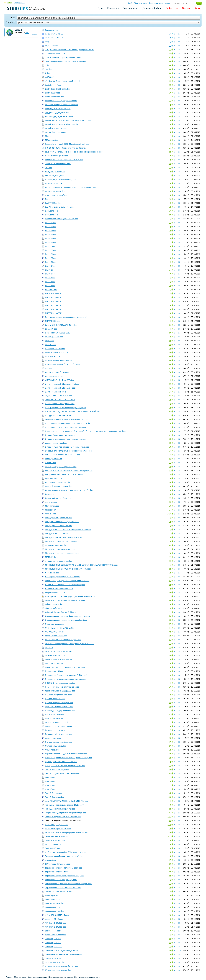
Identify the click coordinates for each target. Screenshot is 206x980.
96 (170, 61)
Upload (18, 30)
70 (170, 636)
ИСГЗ (27, 33)
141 (169, 817)
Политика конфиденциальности (87, 977)
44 (170, 943)
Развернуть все (52, 30)
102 (169, 412)
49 (170, 89)
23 (170, 77)
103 (169, 797)
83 (170, 69)
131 (169, 714)
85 (170, 770)
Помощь (9, 977)
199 (169, 360)
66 (170, 85)
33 (170, 600)
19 (170, 93)
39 (170, 353)
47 (170, 471)
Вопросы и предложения (160, 3)
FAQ (130, 3)
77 (170, 50)
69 (170, 73)
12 (170, 207)
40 (170, 655)
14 (170, 34)
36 (170, 345)
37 (170, 624)
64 (170, 773)
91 (170, 57)
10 (170, 231)
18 (170, 667)
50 (170, 616)
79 (170, 754)
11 (170, 168)
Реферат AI (172, 8)
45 (170, 628)
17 (170, 46)
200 (169, 356)
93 (170, 872)
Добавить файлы (152, 8)
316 (169, 825)
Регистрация (19, 3)
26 (170, 553)
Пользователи (130, 8)
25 (170, 325)
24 (170, 459)
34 (170, 545)
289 (169, 65)
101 (169, 435)
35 (170, 419)
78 (170, 372)
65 (170, 439)
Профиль (34, 35)
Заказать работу (191, 8)
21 (170, 785)
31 (170, 640)
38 (170, 364)
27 (170, 581)
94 (170, 81)
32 (170, 632)
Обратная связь (141, 3)
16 (170, 195)
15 (170, 97)
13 (170, 238)
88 (170, 54)
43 (170, 164)
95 (170, 793)
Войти (10, 3)
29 (170, 191)
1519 (169, 514)
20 (170, 215)
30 (170, 113)
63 (170, 116)
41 (170, 368)
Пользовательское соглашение (61, 977)
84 (170, 396)
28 (170, 443)
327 (169, 836)
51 (170, 577)
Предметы (113, 8)
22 (170, 152)
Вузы (101, 8)
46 (170, 482)
